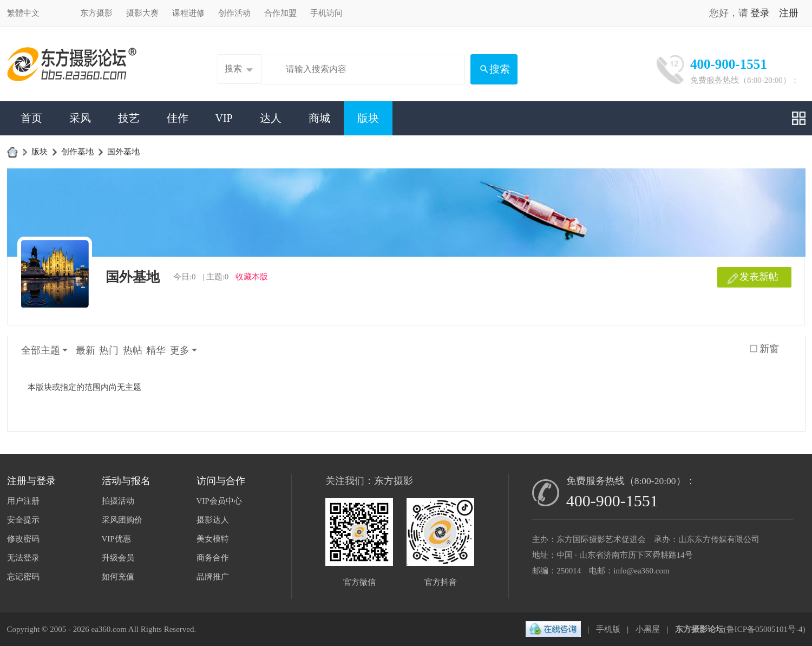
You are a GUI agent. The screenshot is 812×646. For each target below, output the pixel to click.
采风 (80, 118)
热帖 (133, 350)
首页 (31, 118)
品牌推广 (213, 577)
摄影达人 (213, 520)
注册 (789, 13)
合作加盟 (280, 13)
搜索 (233, 69)
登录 (760, 13)
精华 (156, 350)
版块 (368, 118)
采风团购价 (122, 520)
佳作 (178, 118)
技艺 (129, 118)
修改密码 (23, 539)
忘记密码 (23, 577)
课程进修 (188, 13)
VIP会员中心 (219, 501)
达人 (271, 118)
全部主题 (41, 350)
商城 (319, 118)
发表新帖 (759, 277)
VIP (224, 118)
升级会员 (118, 558)
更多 (180, 350)
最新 (86, 350)
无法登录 (23, 558)
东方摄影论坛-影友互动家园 (12, 152)
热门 (109, 350)
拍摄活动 (118, 501)
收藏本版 (252, 277)
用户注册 (23, 501)
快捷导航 (799, 118)
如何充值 (118, 577)
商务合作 (213, 558)
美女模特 (213, 539)
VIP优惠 (116, 539)
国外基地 (123, 152)
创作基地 (77, 152)
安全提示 (23, 520)
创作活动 (234, 13)
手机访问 (326, 13)
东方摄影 (96, 13)
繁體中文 (23, 13)
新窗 (769, 349)
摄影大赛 (142, 13)
